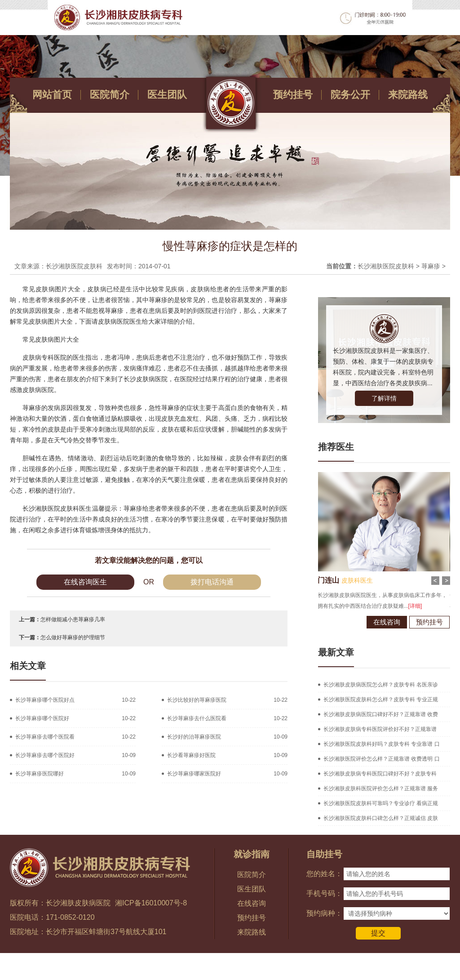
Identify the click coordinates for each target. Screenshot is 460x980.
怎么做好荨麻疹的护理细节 (73, 637)
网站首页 (52, 95)
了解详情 (384, 398)
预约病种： (324, 913)
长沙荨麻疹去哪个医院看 (45, 737)
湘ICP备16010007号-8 (151, 903)
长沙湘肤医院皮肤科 (386, 266)
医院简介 (110, 95)
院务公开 (350, 95)
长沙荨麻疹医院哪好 (40, 774)
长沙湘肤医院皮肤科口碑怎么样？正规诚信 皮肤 (381, 818)
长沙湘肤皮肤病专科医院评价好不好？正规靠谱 (380, 729)
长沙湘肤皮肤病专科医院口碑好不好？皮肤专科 (380, 774)
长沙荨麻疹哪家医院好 (194, 774)
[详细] (404, 606)
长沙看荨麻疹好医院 (191, 755)
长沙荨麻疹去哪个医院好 (45, 755)
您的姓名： (324, 874)
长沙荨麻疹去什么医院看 (197, 718)
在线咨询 (376, 622)
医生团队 (167, 95)
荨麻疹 (431, 266)
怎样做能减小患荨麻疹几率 (73, 619)
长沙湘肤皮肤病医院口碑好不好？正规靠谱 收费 (381, 714)
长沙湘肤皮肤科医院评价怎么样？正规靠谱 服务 (381, 788)
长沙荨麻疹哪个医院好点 (45, 700)
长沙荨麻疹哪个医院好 (42, 718)
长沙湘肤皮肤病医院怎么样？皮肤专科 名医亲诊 (381, 685)
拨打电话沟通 (212, 582)
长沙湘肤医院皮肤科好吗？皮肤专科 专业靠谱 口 (382, 744)
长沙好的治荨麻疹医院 (194, 737)
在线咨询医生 (85, 582)
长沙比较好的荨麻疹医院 (197, 700)
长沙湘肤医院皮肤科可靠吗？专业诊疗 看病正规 (381, 803)
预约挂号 (293, 95)
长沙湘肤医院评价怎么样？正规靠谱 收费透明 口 (382, 759)
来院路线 (408, 95)
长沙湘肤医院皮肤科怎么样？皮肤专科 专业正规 (381, 699)
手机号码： (324, 893)
